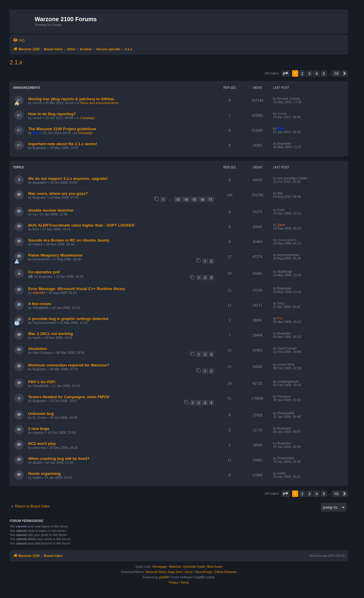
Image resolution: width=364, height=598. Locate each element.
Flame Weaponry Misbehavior (55, 255)
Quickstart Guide (194, 567)
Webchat (175, 567)
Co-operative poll (44, 272)
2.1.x (16, 62)
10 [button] (336, 73)
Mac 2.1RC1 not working (50, 334)
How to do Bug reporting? (52, 114)
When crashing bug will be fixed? (59, 459)
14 (186, 199)
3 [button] (310, 73)
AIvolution (38, 349)
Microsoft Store (155, 572)
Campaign (87, 118)
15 (194, 199)
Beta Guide (215, 567)
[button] (285, 73)
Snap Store (175, 572)
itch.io (189, 572)
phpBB (164, 577)
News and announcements (99, 103)
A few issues (40, 304)
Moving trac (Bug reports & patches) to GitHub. (71, 99)
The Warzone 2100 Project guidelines (62, 129)
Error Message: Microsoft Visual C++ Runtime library (77, 289)
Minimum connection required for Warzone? (69, 365)
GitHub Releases (225, 572)
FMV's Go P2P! (42, 382)
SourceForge (203, 572)
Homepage (160, 567)
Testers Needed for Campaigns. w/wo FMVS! (69, 397)
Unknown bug (41, 414)
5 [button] (324, 73)
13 (178, 199)
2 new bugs (39, 429)
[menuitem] (19, 40)
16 (202, 199)
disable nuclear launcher (51, 210)
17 (210, 199)
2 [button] (302, 73)
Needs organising (44, 474)
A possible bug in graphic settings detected (68, 319)
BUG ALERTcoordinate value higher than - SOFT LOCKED (81, 225)
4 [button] (317, 73)
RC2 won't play (42, 444)
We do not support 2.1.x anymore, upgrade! (68, 179)
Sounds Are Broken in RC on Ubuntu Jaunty (69, 240)
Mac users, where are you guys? (58, 194)
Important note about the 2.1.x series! (63, 144)
